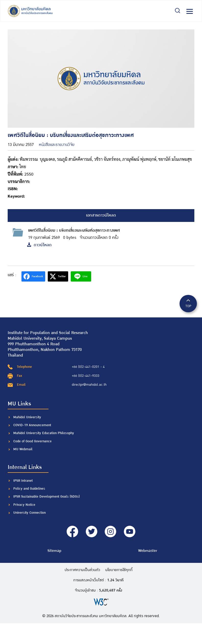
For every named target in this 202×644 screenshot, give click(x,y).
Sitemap (54, 551)
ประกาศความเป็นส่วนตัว (82, 570)
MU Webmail (23, 449)
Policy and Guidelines (29, 489)
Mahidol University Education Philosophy (44, 433)
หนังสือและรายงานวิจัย (57, 145)
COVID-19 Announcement (33, 425)
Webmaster (148, 551)
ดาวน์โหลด (39, 245)
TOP (188, 303)
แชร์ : (12, 275)
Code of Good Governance (32, 441)
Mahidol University (27, 417)
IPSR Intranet (23, 481)
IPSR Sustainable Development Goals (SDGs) (46, 497)
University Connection (29, 513)
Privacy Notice (24, 505)
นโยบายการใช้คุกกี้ (119, 570)
